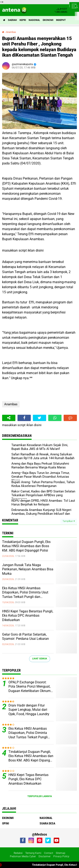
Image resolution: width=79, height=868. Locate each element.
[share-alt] (9, 418)
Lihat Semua (40, 659)
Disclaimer (45, 856)
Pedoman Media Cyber (23, 856)
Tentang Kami (33, 853)
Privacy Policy (61, 856)
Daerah (12, 20)
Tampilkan (69, 521)
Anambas (11, 404)
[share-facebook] (24, 418)
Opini (6, 823)
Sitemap (61, 853)
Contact (49, 853)
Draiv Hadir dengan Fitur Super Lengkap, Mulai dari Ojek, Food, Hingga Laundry (29, 710)
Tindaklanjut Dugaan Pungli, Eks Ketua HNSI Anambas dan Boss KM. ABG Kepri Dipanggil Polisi (26, 546)
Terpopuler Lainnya (40, 796)
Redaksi (18, 853)
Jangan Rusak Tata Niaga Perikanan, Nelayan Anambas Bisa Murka (28, 569)
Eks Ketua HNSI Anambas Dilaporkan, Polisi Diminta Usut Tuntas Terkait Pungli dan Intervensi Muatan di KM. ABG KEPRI (25, 593)
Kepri (23, 20)
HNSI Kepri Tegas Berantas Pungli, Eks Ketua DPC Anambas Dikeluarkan (28, 616)
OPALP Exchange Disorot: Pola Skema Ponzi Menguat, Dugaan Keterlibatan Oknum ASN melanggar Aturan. (29, 687)
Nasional (34, 20)
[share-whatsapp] (55, 418)
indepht (61, 20)
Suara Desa (47, 823)
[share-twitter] (39, 418)
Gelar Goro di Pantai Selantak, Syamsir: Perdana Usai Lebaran (25, 637)
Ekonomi (48, 20)
